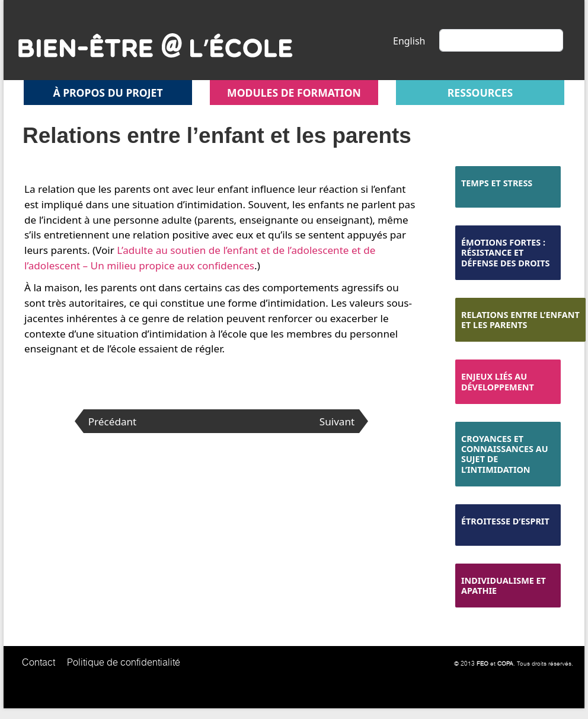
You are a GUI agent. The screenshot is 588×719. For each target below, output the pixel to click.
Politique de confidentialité (124, 662)
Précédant (113, 421)
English (409, 41)
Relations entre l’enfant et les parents (520, 320)
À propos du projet (108, 93)
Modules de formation (294, 93)
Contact (39, 662)
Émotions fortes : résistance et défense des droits (505, 253)
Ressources (480, 93)
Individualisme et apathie (504, 586)
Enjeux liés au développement (498, 381)
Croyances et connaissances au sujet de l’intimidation (505, 454)
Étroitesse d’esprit (505, 521)
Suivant (337, 421)
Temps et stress (497, 183)
